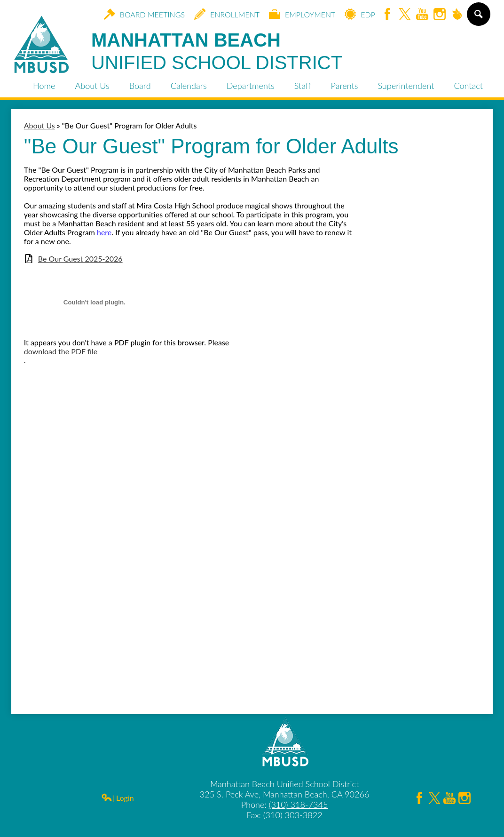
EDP (360, 14)
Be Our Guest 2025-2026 (80, 259)
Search (478, 18)
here (104, 232)
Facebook (387, 15)
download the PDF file (61, 351)
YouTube (422, 15)
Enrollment (227, 14)
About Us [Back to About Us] (39, 125)
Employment (302, 14)
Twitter (405, 15)
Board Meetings (144, 14)
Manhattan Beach (217, 52)
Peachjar (457, 15)
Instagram (440, 15)
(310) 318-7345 (299, 805)
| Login (118, 798)
